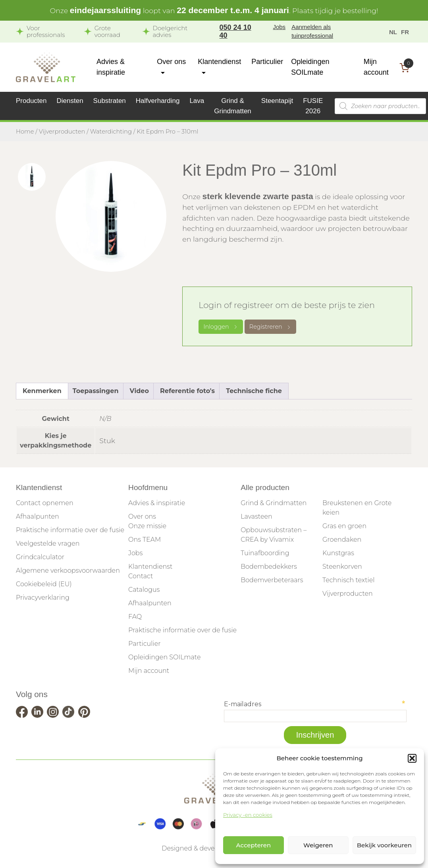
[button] (412, 758)
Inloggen (221, 327)
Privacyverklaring (43, 598)
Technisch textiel (348, 580)
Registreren (270, 327)
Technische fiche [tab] (254, 391)
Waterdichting (111, 132)
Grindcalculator (40, 557)
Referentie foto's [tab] (187, 391)
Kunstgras (338, 553)
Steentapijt (277, 101)
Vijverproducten (62, 132)
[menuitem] (393, 32)
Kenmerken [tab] (42, 391)
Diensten (70, 101)
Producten (31, 101)
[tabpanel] (111, 216)
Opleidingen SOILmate (164, 657)
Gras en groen (344, 526)
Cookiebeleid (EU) (44, 584)
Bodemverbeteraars (272, 580)
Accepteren (254, 845)
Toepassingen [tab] (96, 391)
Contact (141, 576)
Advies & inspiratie (157, 503)
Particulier (267, 62)
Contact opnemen (45, 503)
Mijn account (149, 671)
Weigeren (318, 845)
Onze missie (147, 526)
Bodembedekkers (269, 567)
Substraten (110, 101)
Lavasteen (256, 516)
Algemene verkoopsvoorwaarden (68, 571)
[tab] (32, 177)
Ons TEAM (145, 540)
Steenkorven (342, 567)
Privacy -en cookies (248, 815)
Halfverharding (158, 101)
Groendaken (342, 540)
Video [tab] (139, 391)
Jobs (279, 27)
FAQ (135, 617)
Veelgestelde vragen (48, 543)
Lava (197, 101)
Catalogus (144, 590)
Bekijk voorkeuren (384, 845)
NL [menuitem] (393, 32)
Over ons (142, 516)
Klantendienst (150, 567)
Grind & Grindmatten (274, 503)
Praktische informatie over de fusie (70, 530)
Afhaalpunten (38, 516)
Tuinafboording (265, 553)
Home (25, 132)
